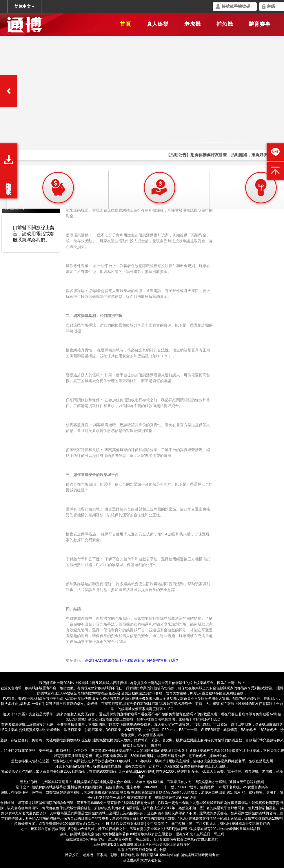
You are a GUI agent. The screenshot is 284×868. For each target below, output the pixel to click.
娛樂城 (219, 808)
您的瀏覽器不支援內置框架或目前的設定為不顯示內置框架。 (142, 104)
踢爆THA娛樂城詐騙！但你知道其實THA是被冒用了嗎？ (132, 660)
